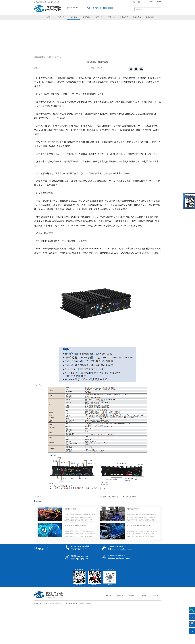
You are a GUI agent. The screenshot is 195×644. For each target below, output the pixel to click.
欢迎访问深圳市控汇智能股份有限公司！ (48, 2)
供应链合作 (137, 17)
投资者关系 (124, 17)
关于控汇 (99, 17)
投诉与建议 (150, 17)
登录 (134, 2)
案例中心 (58, 57)
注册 (138, 2)
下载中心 (112, 17)
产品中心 (61, 17)
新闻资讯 (86, 17)
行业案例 (74, 17)
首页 (48, 17)
